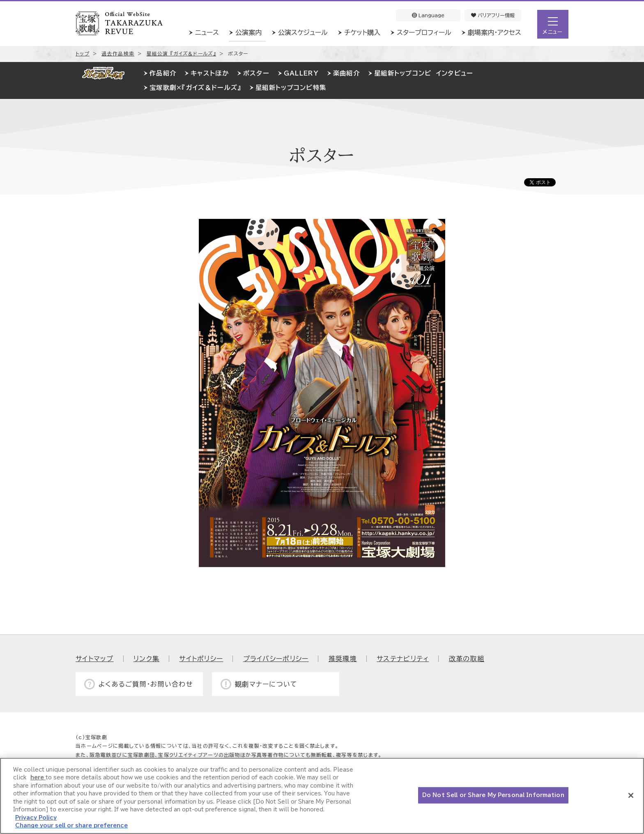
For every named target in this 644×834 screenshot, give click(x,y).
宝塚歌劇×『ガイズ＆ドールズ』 (195, 88)
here (38, 778)
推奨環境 (343, 659)
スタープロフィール (424, 32)
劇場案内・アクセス (494, 32)
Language (428, 15)
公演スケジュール (303, 32)
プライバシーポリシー (276, 659)
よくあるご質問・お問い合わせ (146, 684)
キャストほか (210, 73)
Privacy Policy (36, 818)
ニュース (207, 32)
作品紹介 (163, 73)
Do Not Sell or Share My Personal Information (493, 795)
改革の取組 (467, 659)
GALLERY (301, 73)
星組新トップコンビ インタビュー (424, 73)
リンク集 (146, 659)
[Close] (631, 795)
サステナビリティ (403, 659)
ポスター (256, 73)
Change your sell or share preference (71, 826)
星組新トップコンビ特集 (291, 88)
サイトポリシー (201, 659)
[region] (322, 796)
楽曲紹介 (346, 73)
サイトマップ (95, 659)
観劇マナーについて (266, 684)
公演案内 (248, 32)
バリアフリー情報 (493, 15)
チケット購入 (362, 32)
